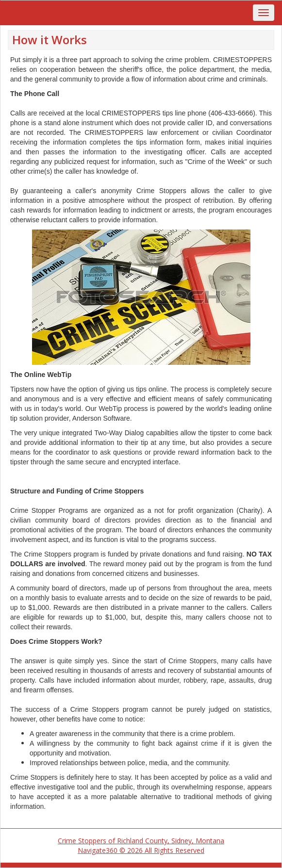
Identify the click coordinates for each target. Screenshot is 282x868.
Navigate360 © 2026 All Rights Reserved (141, 850)
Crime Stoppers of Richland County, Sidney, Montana (141, 841)
